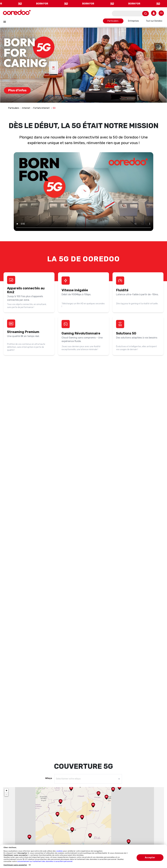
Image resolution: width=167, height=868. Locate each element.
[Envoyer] (146, 14)
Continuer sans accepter (15, 865)
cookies (60, 851)
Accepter (150, 858)
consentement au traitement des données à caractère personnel (45, 861)
